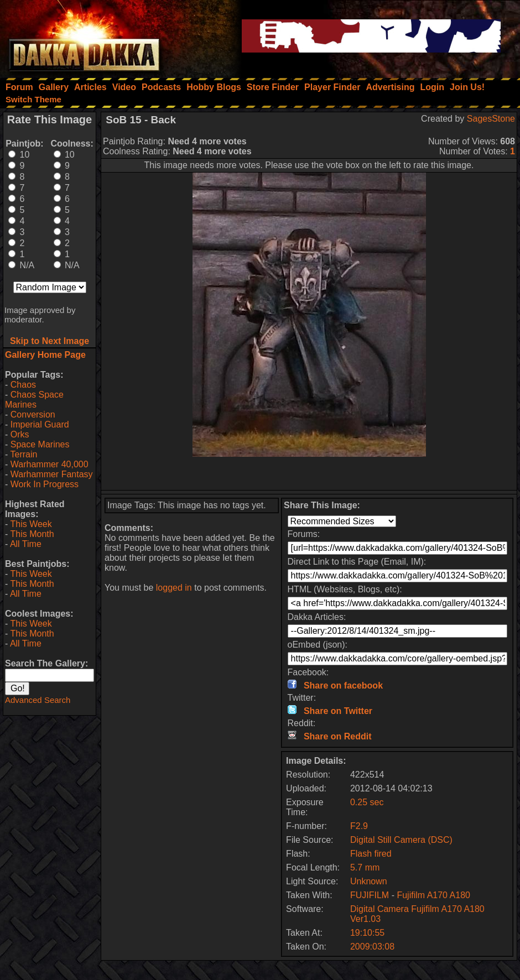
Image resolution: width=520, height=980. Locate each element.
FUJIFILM (370, 895)
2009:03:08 (372, 947)
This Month (32, 534)
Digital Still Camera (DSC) (401, 840)
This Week (31, 524)
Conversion (33, 415)
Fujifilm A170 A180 (433, 895)
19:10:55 (367, 933)
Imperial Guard (40, 424)
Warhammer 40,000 (50, 464)
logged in (174, 588)
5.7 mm (365, 867)
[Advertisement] (309, 473)
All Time (26, 544)
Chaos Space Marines (34, 400)
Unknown (369, 881)
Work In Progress (45, 484)
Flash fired (371, 854)
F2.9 (359, 826)
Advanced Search (38, 700)
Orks (20, 434)
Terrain (24, 454)
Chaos (23, 385)
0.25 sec (367, 802)
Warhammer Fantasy (52, 474)
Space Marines (40, 444)
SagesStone (491, 119)
